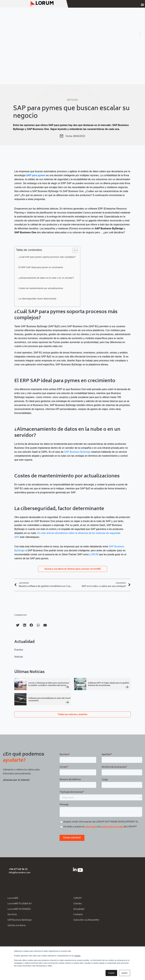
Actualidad (79, 910)
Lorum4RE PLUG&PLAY (20, 904)
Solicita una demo (17, 927)
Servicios (12, 915)
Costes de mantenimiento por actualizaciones (41, 288)
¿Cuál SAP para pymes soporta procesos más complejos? (47, 257)
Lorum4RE (13, 898)
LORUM (94, 554)
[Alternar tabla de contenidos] (74, 250)
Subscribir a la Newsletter (86, 921)
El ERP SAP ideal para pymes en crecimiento (41, 267)
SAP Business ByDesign (77, 452)
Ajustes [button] (125, 973)
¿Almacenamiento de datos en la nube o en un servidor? (46, 278)
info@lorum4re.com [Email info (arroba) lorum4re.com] (20, 873)
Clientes (78, 904)
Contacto (78, 915)
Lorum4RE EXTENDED (19, 910)
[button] (142, 5)
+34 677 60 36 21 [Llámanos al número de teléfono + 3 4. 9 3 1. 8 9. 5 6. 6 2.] (18, 869)
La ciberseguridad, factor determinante (38, 299)
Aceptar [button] (111, 973)
